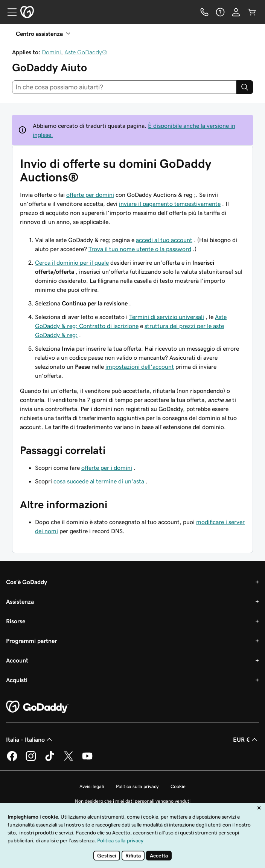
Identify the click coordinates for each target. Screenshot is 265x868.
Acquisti (17, 680)
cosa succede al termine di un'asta (99, 481)
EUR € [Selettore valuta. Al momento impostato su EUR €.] (246, 739)
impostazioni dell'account (140, 367)
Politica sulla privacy (137, 786)
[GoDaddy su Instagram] (31, 760)
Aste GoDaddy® (86, 52)
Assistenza (20, 601)
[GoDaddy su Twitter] (69, 760)
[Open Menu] (9, 12)
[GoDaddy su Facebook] (12, 760)
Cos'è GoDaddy (27, 582)
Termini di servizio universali (167, 317)
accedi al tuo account (164, 240)
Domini (51, 52)
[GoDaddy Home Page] (37, 707)
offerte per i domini (107, 468)
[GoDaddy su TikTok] (50, 760)
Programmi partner (31, 641)
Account (17, 660)
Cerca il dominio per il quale (72, 262)
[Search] (245, 87)
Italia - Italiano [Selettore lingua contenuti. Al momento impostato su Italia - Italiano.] (30, 739)
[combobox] (124, 87)
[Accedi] (236, 12)
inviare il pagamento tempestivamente (170, 204)
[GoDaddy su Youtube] (87, 760)
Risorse (16, 621)
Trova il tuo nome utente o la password (140, 249)
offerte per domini (90, 195)
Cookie (178, 786)
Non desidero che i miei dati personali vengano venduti (133, 801)
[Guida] (220, 12)
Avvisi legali (92, 786)
